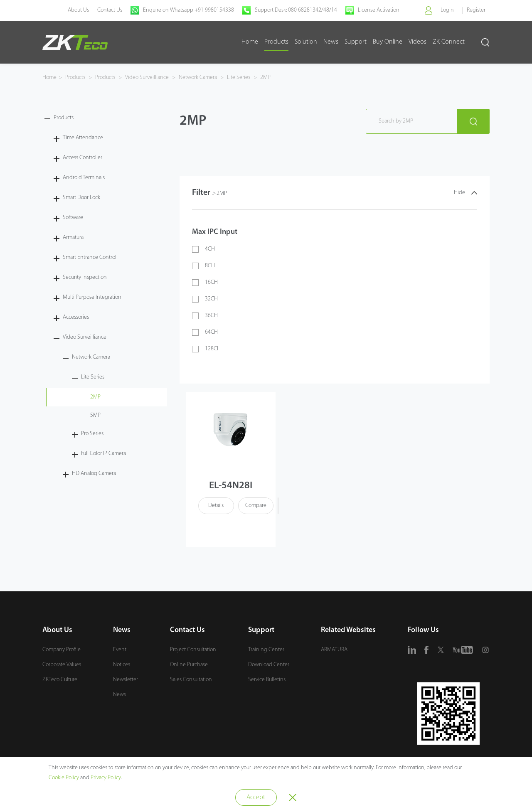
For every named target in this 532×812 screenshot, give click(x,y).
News (331, 42)
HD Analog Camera (94, 474)
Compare (255, 506)
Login (447, 10)
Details (216, 506)
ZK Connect (449, 42)
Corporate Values (62, 665)
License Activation (378, 10)
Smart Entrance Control (90, 257)
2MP (265, 78)
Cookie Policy (64, 778)
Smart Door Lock (81, 198)
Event (120, 650)
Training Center (266, 650)
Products (276, 42)
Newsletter (126, 680)
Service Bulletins (267, 680)
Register (476, 10)
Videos (417, 42)
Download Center (269, 665)
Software (73, 218)
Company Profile (62, 650)
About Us (78, 10)
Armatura (73, 237)
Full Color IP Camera (103, 454)
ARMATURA (334, 650)
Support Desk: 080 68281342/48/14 (296, 10)
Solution (306, 42)
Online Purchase (189, 665)
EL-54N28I (231, 486)
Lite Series (239, 78)
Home (250, 42)
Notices (122, 665)
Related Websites (348, 631)
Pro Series (92, 434)
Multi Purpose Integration (92, 297)
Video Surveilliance (147, 78)
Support (356, 42)
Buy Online (388, 42)
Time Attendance (83, 138)
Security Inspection (85, 277)
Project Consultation (193, 650)
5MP (95, 415)
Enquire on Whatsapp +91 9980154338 (188, 10)
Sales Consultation (191, 680)
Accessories (76, 317)
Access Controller (83, 158)
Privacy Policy (106, 778)
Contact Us (109, 10)
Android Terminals (84, 178)
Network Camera (198, 78)
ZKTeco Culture (60, 680)
